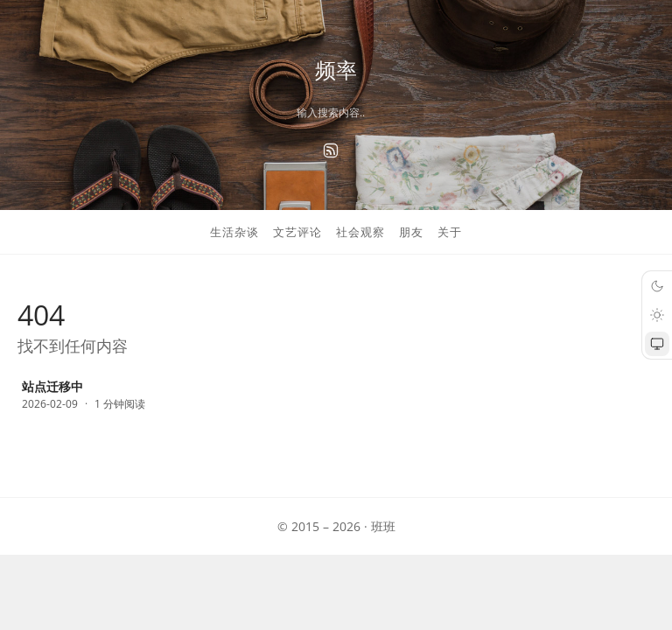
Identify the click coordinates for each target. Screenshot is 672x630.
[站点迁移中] (118, 396)
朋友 (411, 232)
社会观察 (360, 232)
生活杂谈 (234, 232)
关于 (450, 232)
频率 (336, 70)
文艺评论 (297, 232)
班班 (383, 526)
